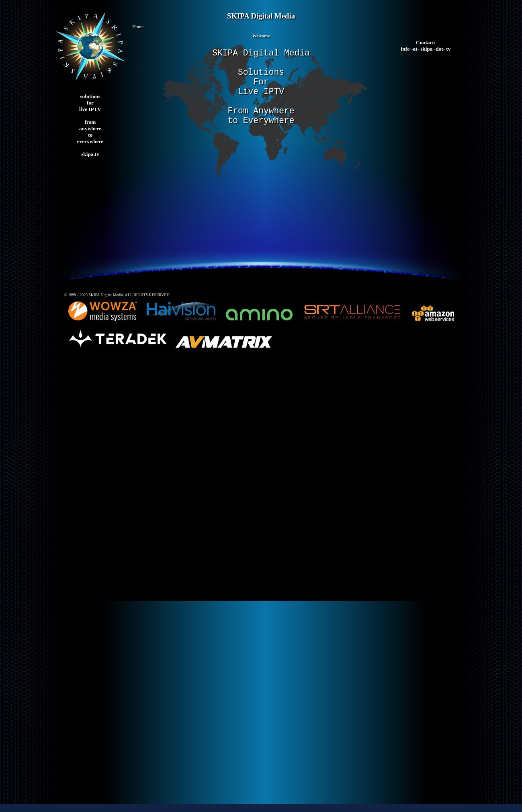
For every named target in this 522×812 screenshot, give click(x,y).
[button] (261, 29)
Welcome (261, 36)
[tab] (261, 38)
